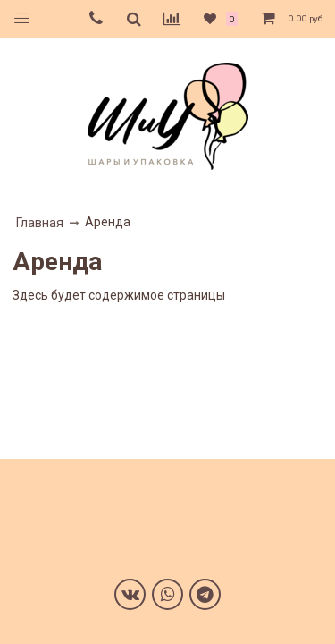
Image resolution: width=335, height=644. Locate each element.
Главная (40, 223)
